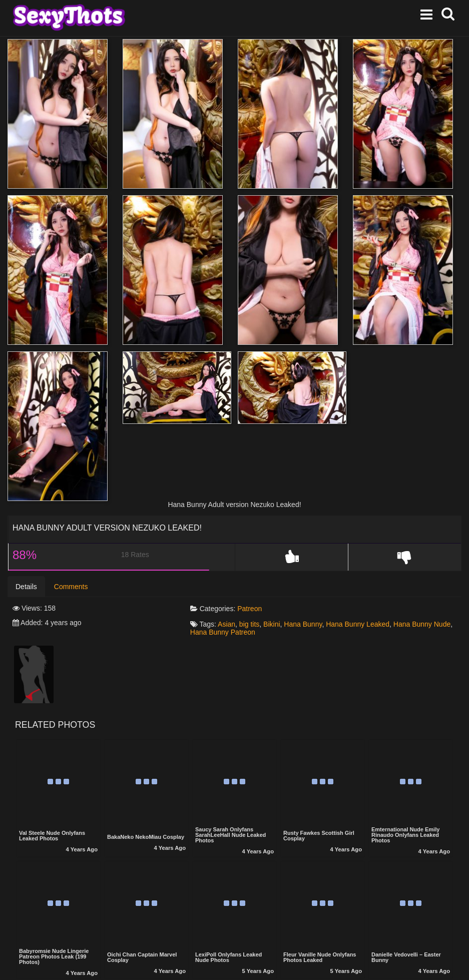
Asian (226, 624)
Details (26, 587)
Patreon (250, 609)
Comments (71, 587)
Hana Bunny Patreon (223, 632)
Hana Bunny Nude (422, 624)
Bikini (272, 624)
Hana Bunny (303, 624)
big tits (249, 624)
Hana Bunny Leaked (358, 624)
